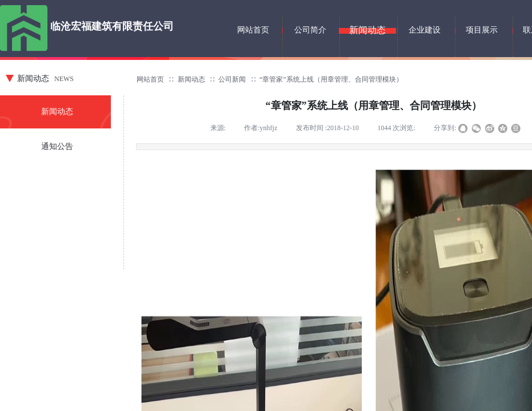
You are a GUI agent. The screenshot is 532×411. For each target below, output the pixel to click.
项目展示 (482, 30)
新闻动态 (191, 79)
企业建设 (425, 30)
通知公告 (57, 146)
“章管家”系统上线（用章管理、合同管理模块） (331, 79)
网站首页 (150, 79)
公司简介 (310, 30)
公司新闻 (232, 79)
